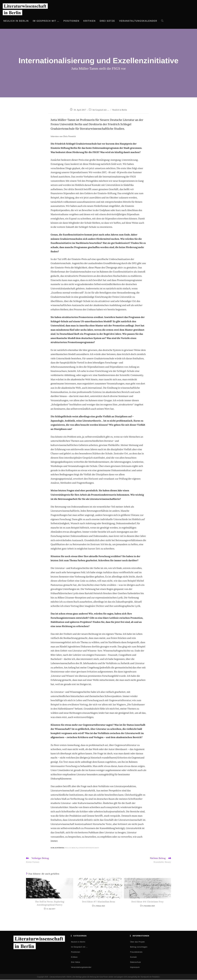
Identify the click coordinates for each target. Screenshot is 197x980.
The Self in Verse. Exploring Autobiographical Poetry (50, 903)
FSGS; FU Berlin (71, 848)
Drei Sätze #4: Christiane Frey (147, 902)
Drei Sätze (76, 962)
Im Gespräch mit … (101, 110)
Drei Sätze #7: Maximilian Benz (99, 902)
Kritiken (74, 957)
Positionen (76, 952)
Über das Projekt (137, 942)
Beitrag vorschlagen (139, 947)
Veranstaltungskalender (81, 967)
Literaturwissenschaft (89, 848)
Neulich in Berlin (120, 110)
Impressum (135, 967)
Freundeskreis (136, 952)
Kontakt (133, 957)
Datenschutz (136, 962)
